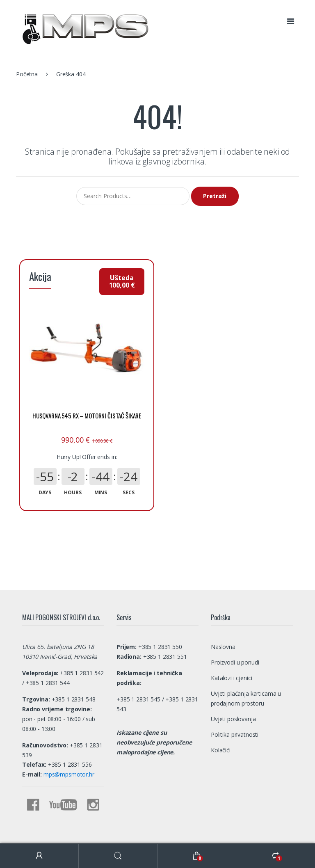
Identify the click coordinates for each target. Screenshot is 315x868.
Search (118, 856)
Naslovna (223, 613)
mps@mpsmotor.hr (68, 741)
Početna (27, 74)
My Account (39, 856)
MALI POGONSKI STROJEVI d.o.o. (58, 833)
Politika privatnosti (235, 700)
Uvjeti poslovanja (233, 685)
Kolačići (221, 716)
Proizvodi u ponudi (235, 628)
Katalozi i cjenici (231, 644)
